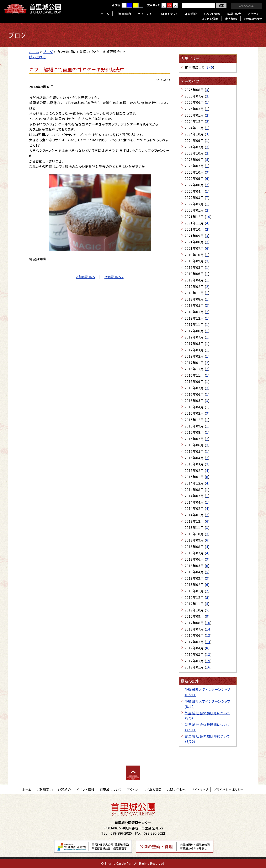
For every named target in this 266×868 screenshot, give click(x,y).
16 (208, 667)
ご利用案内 (123, 14)
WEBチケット (169, 14)
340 (210, 67)
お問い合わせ (253, 19)
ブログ (48, 52)
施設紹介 (191, 14)
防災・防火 (234, 14)
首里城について (111, 789)
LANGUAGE (246, 5)
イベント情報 (212, 14)
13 (208, 635)
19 (208, 661)
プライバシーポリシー (229, 789)
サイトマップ (200, 789)
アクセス (253, 14)
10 (208, 217)
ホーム (105, 14)
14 (208, 629)
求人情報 (231, 19)
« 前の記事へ (86, 277)
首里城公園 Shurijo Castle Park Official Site (33, 9)
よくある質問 (210, 19)
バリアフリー (146, 14)
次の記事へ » (114, 277)
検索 (221, 5)
